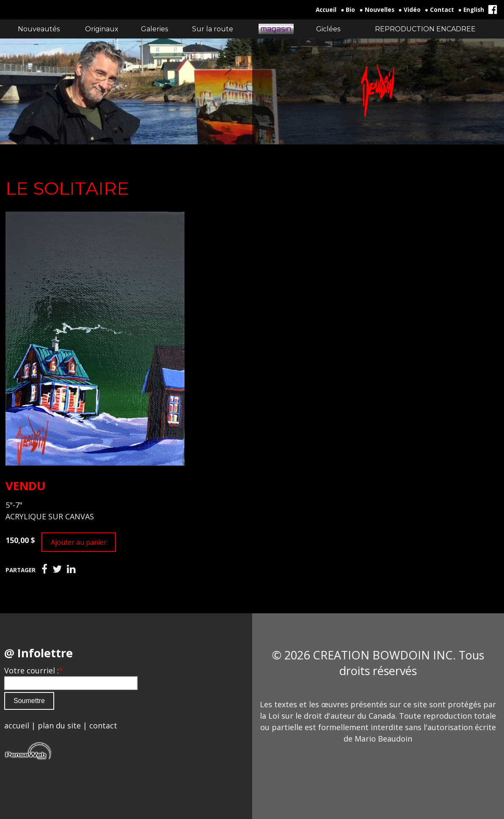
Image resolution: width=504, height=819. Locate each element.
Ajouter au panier (79, 542)
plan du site (59, 725)
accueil (17, 725)
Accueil (326, 10)
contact (103, 725)
